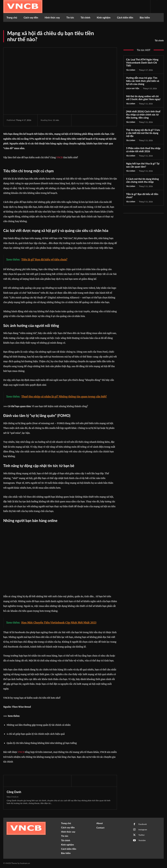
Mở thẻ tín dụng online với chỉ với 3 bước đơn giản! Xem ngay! (143, 98)
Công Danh (14, 792)
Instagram (143, 830)
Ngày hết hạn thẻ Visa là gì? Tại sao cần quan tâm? (143, 165)
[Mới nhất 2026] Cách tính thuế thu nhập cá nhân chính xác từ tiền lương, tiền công (143, 114)
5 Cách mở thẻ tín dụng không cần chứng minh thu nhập (142, 180)
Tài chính (159, 41)
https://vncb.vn (13, 797)
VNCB (59, 157)
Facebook (142, 824)
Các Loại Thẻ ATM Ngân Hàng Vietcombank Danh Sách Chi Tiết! (142, 63)
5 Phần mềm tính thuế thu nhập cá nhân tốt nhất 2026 (143, 150)
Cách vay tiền (133, 88)
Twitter (141, 835)
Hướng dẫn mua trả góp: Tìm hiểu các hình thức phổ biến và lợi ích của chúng (143, 81)
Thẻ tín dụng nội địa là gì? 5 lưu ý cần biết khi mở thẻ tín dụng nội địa (143, 133)
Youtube (142, 840)
